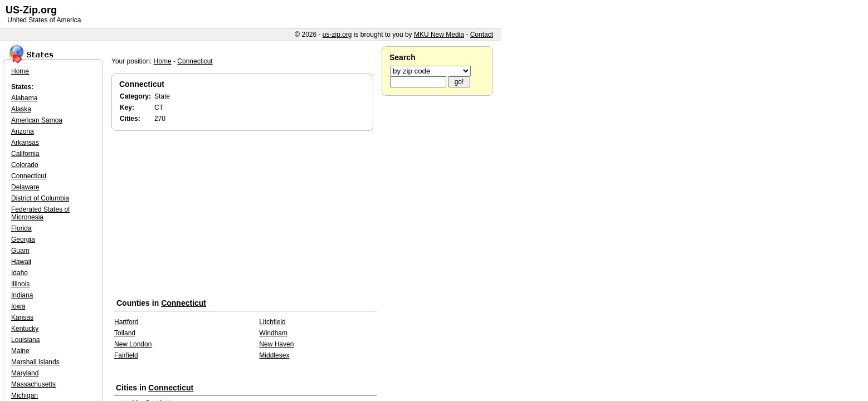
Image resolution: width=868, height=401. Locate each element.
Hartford (126, 322)
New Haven (276, 344)
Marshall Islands (35, 362)
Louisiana (25, 340)
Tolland (125, 333)
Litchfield (272, 322)
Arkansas (25, 143)
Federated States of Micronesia (40, 213)
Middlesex (274, 355)
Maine (20, 351)
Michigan (25, 395)
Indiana (22, 295)
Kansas (22, 317)
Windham (273, 333)
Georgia (23, 239)
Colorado (25, 165)
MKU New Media (439, 35)
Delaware (25, 187)
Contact (482, 35)
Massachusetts (33, 384)
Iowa (18, 306)
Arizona (23, 131)
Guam (20, 251)
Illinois (20, 284)
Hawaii (21, 262)
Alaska (21, 109)
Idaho (19, 273)
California (25, 154)
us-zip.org (337, 35)
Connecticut (195, 61)
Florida (21, 228)
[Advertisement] (245, 217)
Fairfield (126, 355)
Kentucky (25, 329)
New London (133, 344)
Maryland (25, 373)
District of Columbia (40, 198)
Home (163, 61)
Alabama (24, 98)
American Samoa (37, 120)
